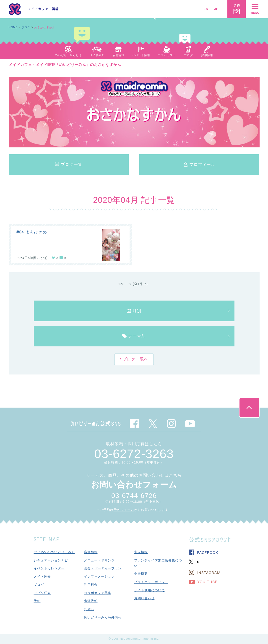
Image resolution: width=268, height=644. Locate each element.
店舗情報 (91, 552)
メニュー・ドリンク (99, 560)
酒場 (55, 9)
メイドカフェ (38, 9)
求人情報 (141, 552)
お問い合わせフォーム (134, 485)
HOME (13, 27)
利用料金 (91, 585)
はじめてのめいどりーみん (54, 552)
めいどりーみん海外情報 (103, 617)
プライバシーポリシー (151, 582)
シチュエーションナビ (51, 560)
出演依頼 (91, 601)
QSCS (89, 609)
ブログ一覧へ (135, 359)
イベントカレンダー (49, 568)
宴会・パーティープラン (103, 568)
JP (216, 9)
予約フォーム (124, 510)
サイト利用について (150, 590)
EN (206, 9)
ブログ (26, 27)
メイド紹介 (42, 576)
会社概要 (141, 574)
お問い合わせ (144, 598)
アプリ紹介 (42, 593)
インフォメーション (99, 576)
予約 (37, 601)
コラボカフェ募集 (98, 593)
